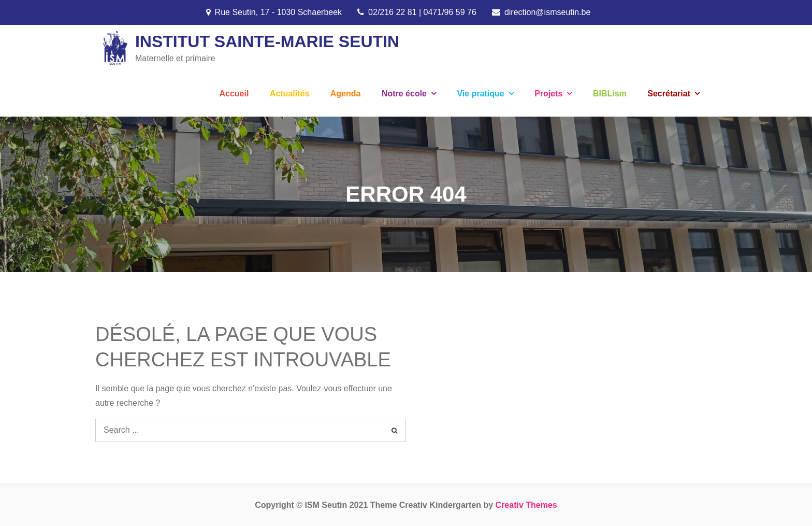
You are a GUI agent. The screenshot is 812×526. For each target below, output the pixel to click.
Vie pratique (480, 94)
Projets (548, 94)
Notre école (404, 94)
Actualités (289, 94)
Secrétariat (669, 94)
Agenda (346, 94)
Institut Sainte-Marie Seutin (267, 41)
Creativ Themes (526, 505)
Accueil (234, 94)
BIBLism (610, 94)
